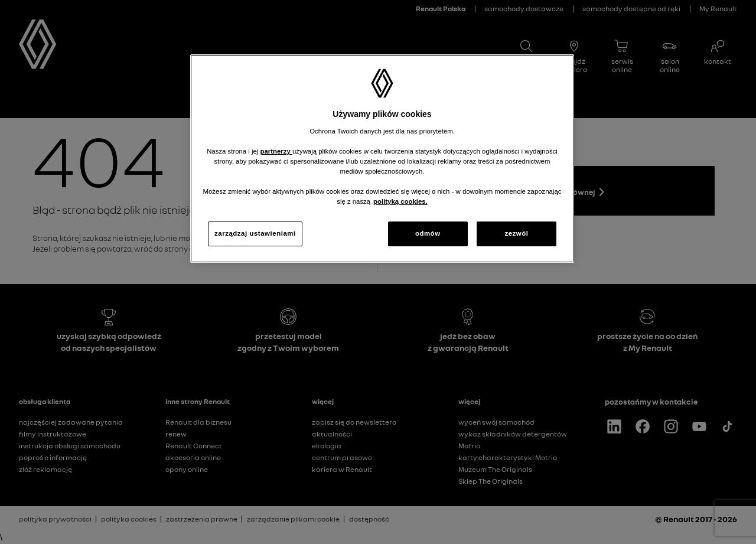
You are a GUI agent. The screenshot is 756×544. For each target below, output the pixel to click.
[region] (382, 159)
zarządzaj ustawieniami (255, 233)
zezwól (516, 233)
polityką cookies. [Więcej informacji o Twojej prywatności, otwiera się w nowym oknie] (400, 201)
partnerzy (276, 151)
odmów (428, 233)
